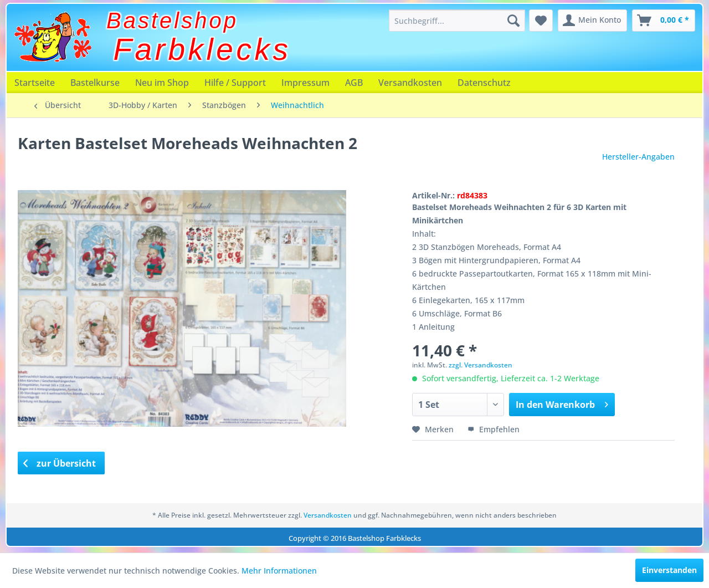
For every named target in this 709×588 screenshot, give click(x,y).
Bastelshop (172, 21)
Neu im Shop (162, 83)
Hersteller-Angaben (638, 157)
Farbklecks (202, 49)
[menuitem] (457, 21)
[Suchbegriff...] (457, 21)
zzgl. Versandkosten (481, 365)
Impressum (305, 83)
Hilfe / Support (235, 83)
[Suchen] (513, 21)
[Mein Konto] (592, 21)
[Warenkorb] (664, 21)
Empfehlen (494, 429)
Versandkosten (410, 83)
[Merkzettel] (541, 21)
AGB (354, 83)
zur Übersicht (60, 463)
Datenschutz (484, 83)
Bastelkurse (95, 83)
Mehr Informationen (279, 571)
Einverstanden (669, 570)
